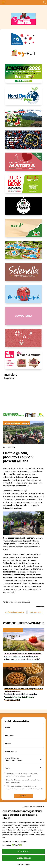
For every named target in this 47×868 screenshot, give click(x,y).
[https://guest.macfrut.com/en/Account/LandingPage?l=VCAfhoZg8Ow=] (23, 75)
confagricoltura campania (15, 612)
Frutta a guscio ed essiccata (17, 665)
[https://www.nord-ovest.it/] (23, 97)
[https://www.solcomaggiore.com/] (24, 340)
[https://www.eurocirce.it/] (23, 119)
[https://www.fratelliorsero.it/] (23, 142)
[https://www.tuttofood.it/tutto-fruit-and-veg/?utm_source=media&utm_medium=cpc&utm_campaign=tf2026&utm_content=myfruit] (23, 186)
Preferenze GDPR (24, 864)
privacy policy (38, 789)
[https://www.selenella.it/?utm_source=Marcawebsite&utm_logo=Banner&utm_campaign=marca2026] (23, 274)
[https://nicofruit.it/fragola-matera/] (23, 164)
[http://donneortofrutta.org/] (23, 318)
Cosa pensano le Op (13, 630)
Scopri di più (9, 378)
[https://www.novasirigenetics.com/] (23, 39)
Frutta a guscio (35, 612)
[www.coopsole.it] (23, 362)
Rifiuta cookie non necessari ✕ (33, 806)
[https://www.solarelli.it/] (23, 252)
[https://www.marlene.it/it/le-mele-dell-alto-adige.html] (23, 296)
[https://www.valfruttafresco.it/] (23, 230)
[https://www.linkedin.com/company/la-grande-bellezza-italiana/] (23, 208)
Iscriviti (24, 796)
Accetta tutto (24, 851)
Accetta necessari (24, 858)
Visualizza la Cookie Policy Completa (15, 841)
